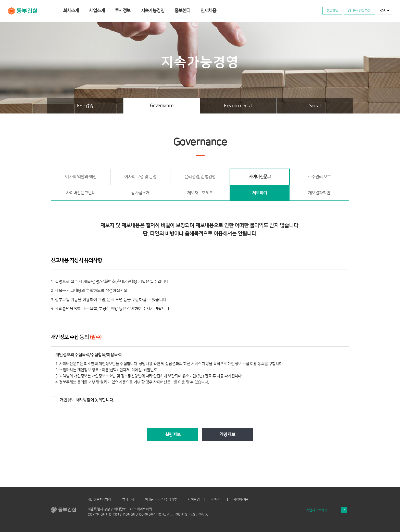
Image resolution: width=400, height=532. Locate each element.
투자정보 (123, 11)
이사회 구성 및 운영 (140, 177)
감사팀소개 (140, 193)
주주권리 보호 (319, 177)
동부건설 (23, 11)
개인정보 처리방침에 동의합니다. (82, 400)
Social (315, 106)
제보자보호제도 (200, 193)
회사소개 (71, 11)
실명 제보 (173, 435)
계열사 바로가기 (317, 510)
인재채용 (208, 11)
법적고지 (128, 499)
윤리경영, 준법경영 (200, 177)
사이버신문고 (260, 177)
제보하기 (260, 193)
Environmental (238, 106)
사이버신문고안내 (81, 193)
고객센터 (216, 499)
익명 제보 (227, 435)
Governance (162, 106)
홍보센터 (182, 11)
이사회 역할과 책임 (81, 177)
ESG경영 (85, 106)
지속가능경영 (153, 11)
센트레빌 (332, 11)
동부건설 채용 (362, 11)
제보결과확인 (319, 193)
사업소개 (97, 11)
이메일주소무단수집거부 (161, 499)
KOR (383, 11)
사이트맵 (194, 499)
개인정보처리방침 (99, 499)
